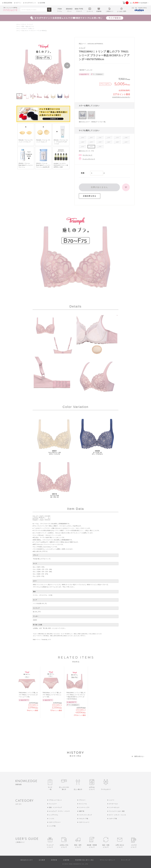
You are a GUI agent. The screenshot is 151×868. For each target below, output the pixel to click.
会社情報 (42, 3)
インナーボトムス (114, 807)
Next (67, 65)
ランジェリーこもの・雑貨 (117, 811)
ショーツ (112, 800)
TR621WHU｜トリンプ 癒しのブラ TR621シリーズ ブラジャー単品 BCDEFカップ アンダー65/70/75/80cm (76, 696)
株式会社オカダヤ (27, 860)
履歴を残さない (139, 756)
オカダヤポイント (30, 3)
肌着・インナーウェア (55, 807)
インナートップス (84, 807)
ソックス (52, 819)
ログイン (18, 3)
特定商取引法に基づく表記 (85, 860)
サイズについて (87, 155)
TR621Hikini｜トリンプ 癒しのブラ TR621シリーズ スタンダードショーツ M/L (28, 695)
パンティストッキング (85, 815)
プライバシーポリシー (107, 860)
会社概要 (42, 860)
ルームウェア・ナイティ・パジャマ (59, 811)
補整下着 (82, 811)
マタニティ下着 (84, 819)
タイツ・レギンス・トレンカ (117, 815)
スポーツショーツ (84, 822)
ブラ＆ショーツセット (55, 800)
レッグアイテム (54, 815)
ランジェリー (53, 804)
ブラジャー (82, 800)
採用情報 (54, 860)
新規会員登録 (8, 3)
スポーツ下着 (113, 819)
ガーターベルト (114, 804)
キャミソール (83, 804)
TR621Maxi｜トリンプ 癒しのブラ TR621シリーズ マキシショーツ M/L (52, 695)
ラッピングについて (89, 159)
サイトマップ (126, 860)
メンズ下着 (52, 826)
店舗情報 (66, 860)
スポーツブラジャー (55, 822)
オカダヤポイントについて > (121, 97)
